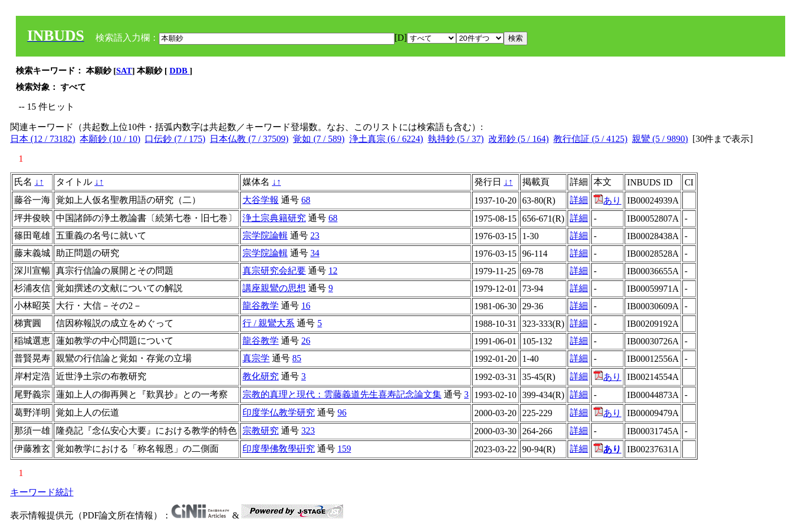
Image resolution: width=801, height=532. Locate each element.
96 (342, 412)
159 (344, 449)
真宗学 (256, 358)
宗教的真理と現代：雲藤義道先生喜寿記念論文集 (342, 394)
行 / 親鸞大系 (269, 323)
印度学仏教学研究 (279, 412)
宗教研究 (261, 431)
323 (308, 431)
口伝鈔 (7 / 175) (175, 139)
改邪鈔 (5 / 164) (519, 139)
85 (297, 358)
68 (306, 200)
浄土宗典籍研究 (274, 218)
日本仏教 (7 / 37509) (249, 139)
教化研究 (261, 376)
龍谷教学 (261, 306)
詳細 (579, 200)
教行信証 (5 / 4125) (590, 139)
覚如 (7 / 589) (319, 139)
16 (306, 306)
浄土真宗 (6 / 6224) (386, 139)
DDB (179, 71)
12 (333, 271)
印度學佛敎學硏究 (279, 449)
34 (315, 253)
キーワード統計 (42, 492)
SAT (124, 71)
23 (315, 235)
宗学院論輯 (265, 235)
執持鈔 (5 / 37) (456, 139)
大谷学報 (261, 200)
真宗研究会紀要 (274, 271)
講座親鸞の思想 (274, 288)
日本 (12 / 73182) (43, 139)
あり (607, 200)
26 (306, 341)
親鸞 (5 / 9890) (660, 139)
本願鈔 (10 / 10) (110, 139)
